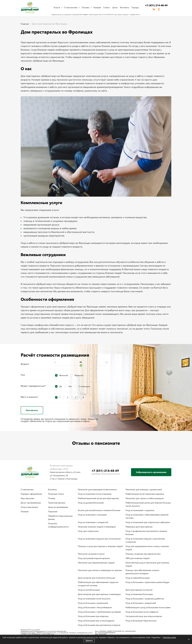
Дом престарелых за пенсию (139, 590)
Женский (64, 375)
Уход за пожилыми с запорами (92, 515)
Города (134, 8)
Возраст (25, 364)
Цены (115, 8)
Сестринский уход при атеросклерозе (144, 616)
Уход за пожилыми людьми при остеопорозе (99, 539)
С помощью (84, 386)
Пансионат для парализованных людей (96, 563)
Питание (25, 512)
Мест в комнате (29, 397)
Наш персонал (27, 498)
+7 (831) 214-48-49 (156, 5)
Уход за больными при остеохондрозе (96, 621)
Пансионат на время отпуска (91, 554)
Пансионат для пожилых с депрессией (144, 489)
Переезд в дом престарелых (139, 527)
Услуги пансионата (29, 507)
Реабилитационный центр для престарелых (98, 498)
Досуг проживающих (31, 503)
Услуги (58, 8)
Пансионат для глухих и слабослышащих (145, 498)
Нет (70, 386)
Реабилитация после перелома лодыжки (145, 494)
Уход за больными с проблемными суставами (99, 612)
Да (61, 386)
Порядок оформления (31, 494)
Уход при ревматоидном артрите (94, 558)
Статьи (107, 8)
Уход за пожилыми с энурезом (140, 510)
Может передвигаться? (33, 386)
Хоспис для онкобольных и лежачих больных (99, 510)
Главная (25, 24)
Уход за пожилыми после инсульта (94, 599)
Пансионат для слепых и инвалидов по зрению (100, 570)
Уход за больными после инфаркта (142, 612)
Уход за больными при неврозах (93, 616)
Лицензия (53, 512)
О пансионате (72, 8)
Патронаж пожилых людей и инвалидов (97, 527)
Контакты (125, 8)
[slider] (81, 365)
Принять (89, 641)
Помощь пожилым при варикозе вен (143, 554)
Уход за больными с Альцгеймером (95, 607)
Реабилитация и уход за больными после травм (148, 607)
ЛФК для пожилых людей (138, 558)
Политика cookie (169, 638)
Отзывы (86, 8)
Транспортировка (57, 503)
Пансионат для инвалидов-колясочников (97, 489)
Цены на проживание (58, 507)
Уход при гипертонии (88, 531)
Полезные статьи (56, 494)
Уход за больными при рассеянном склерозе (99, 625)
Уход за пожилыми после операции (95, 494)
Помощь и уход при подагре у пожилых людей (100, 546)
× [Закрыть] (189, 639)
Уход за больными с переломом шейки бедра (147, 582)
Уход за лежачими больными (139, 594)
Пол (23, 375)
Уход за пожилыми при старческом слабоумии (148, 522)
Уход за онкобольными (89, 590)
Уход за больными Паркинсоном (141, 621)
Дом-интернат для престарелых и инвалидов (99, 594)
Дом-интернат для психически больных (97, 578)
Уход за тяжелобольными (138, 578)
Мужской (79, 375)
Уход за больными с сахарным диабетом (145, 599)
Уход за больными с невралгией (141, 603)
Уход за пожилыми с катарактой (93, 522)
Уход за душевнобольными (91, 503)
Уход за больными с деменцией (93, 603)
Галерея (98, 8)
